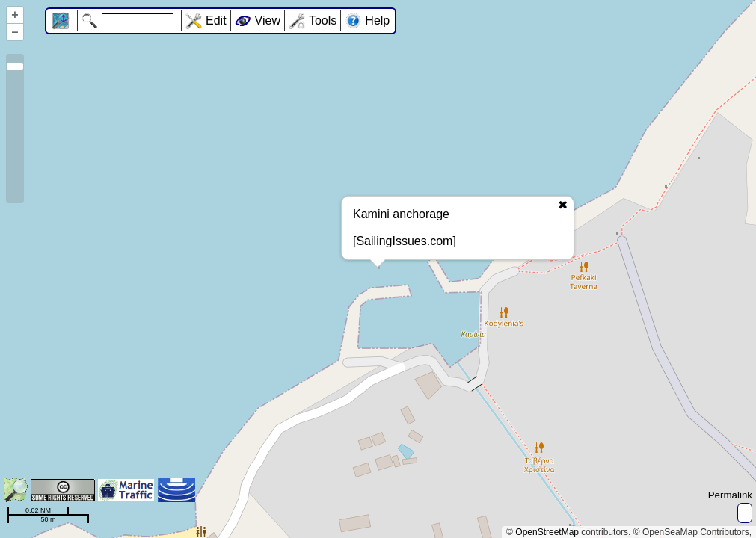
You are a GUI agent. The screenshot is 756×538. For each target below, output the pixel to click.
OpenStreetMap (547, 532)
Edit (216, 21)
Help (377, 21)
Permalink (730, 495)
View (268, 21)
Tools (323, 21)
